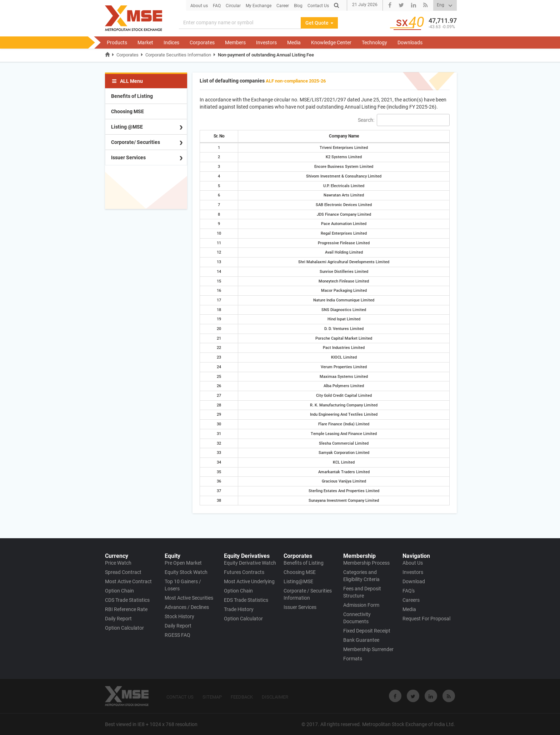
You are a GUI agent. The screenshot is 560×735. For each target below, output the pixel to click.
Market (145, 42)
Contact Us (318, 6)
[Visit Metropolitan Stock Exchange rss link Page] (426, 6)
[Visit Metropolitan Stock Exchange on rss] (449, 696)
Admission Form (361, 605)
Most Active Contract (128, 581)
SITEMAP (212, 697)
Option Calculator (124, 628)
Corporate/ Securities (136, 142)
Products (117, 42)
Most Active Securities (189, 598)
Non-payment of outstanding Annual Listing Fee (266, 55)
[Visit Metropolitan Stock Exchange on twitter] (413, 696)
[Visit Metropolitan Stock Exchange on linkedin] (431, 696)
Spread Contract (123, 572)
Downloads (410, 42)
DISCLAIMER (275, 697)
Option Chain (119, 591)
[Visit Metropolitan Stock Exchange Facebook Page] (390, 6)
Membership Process (366, 563)
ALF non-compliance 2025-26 (296, 81)
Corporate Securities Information (178, 55)
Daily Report (118, 619)
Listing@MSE (298, 581)
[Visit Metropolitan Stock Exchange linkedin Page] (414, 6)
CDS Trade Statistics (127, 600)
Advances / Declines (187, 607)
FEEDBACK (242, 697)
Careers (411, 600)
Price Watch (118, 563)
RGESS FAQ (177, 635)
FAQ (217, 6)
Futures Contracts (244, 572)
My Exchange (259, 6)
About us (199, 6)
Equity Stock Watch (186, 572)
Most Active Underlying (249, 581)
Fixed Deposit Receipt (367, 631)
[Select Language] (445, 5)
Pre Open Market (183, 563)
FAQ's (409, 591)
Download (414, 581)
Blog (298, 6)
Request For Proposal (426, 619)
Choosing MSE (127, 111)
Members (235, 42)
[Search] (336, 5)
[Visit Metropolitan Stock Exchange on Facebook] (395, 696)
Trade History (239, 609)
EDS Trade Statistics (246, 600)
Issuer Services (128, 157)
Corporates (202, 42)
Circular (233, 6)
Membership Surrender (368, 649)
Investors (266, 42)
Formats (353, 659)
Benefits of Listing (132, 96)
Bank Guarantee (361, 640)
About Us (413, 563)
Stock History (179, 616)
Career (283, 6)
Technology (374, 42)
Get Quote (319, 23)
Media (294, 42)
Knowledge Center (331, 42)
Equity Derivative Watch (250, 563)
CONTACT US (180, 697)
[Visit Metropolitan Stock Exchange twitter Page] (401, 6)
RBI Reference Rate (126, 609)
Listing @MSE (127, 127)
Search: (404, 120)
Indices (171, 42)
